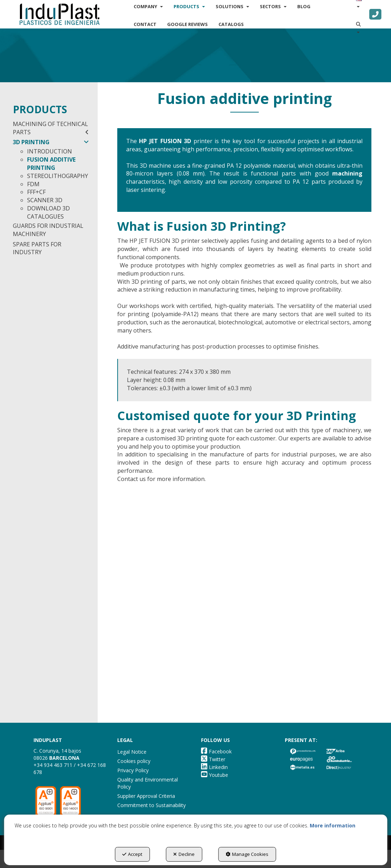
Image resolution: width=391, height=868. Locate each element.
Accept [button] (132, 854)
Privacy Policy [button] (133, 770)
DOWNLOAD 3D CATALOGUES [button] (48, 212)
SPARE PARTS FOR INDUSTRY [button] (37, 248)
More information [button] (333, 825)
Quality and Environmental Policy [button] (148, 783)
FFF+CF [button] (36, 192)
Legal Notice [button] (132, 752)
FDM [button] (33, 184)
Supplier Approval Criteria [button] (146, 796)
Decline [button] (184, 854)
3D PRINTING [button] (51, 142)
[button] (60, 14)
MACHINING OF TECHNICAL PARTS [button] (51, 128)
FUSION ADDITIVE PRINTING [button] (51, 164)
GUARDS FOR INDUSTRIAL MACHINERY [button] (48, 230)
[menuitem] (145, 24)
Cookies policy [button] (134, 761)
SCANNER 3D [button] (45, 200)
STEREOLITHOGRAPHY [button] (58, 176)
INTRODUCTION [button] (50, 151)
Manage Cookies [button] (247, 854)
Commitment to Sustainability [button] (151, 805)
